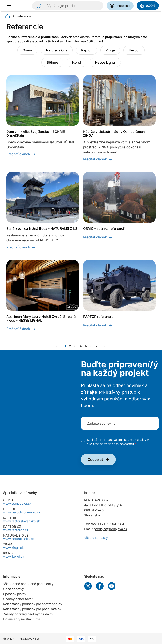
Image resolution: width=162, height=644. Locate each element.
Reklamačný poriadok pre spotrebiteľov (33, 604)
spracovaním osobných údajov (125, 440)
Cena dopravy (13, 589)
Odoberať (95, 459)
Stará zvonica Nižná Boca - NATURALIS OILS (42, 228)
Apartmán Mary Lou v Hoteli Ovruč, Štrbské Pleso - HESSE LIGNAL (41, 318)
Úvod (8, 16)
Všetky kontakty (96, 538)
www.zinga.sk (13, 548)
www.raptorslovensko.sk (22, 521)
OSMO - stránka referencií (104, 228)
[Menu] (10, 6)
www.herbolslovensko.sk (22, 512)
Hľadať (38, 6)
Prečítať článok (18, 154)
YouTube (112, 586)
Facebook (100, 586)
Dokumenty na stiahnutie (22, 619)
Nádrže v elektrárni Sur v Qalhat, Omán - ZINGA (115, 133)
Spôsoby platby (15, 594)
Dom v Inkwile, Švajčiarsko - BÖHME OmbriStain (36, 133)
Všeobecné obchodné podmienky (28, 584)
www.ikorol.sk (14, 556)
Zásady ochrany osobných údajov (28, 614)
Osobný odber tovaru (19, 599)
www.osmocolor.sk (17, 503)
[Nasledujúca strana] (105, 346)
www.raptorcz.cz (16, 530)
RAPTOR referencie (98, 317)
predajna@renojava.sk (110, 529)
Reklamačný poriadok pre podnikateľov (32, 609)
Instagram (88, 586)
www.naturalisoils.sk (18, 539)
